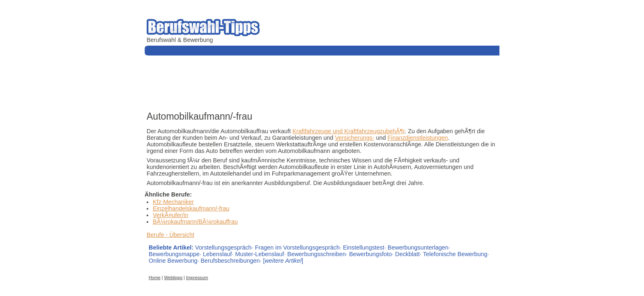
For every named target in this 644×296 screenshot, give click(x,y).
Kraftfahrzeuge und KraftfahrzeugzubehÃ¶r (348, 131)
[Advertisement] (294, 82)
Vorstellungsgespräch (223, 247)
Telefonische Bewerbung (455, 254)
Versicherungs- (354, 138)
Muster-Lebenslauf (259, 254)
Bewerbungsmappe (174, 254)
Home (155, 277)
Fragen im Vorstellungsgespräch (297, 247)
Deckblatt (407, 254)
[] (283, 261)
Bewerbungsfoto (370, 254)
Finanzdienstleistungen (417, 138)
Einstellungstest (364, 247)
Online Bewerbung (173, 261)
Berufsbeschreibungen (230, 261)
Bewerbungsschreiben (317, 254)
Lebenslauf (217, 254)
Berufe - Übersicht (170, 235)
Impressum (197, 277)
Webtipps (174, 277)
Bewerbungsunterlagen (418, 247)
